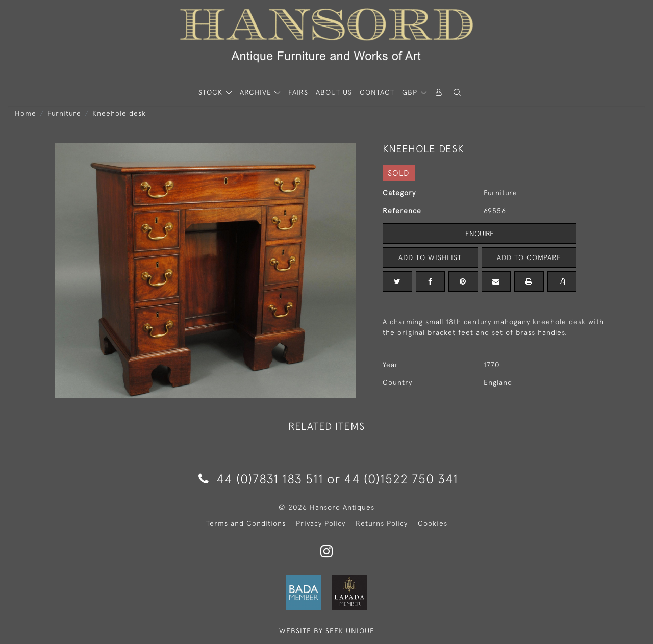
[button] (457, 93)
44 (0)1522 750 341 (401, 479)
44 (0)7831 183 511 (261, 479)
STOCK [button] (212, 92)
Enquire (480, 234)
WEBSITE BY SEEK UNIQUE (327, 631)
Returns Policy (382, 523)
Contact (377, 92)
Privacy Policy (321, 523)
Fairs (298, 92)
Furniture (64, 113)
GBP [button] (411, 92)
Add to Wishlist (430, 257)
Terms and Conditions (246, 523)
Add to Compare (529, 257)
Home (26, 113)
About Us (334, 92)
